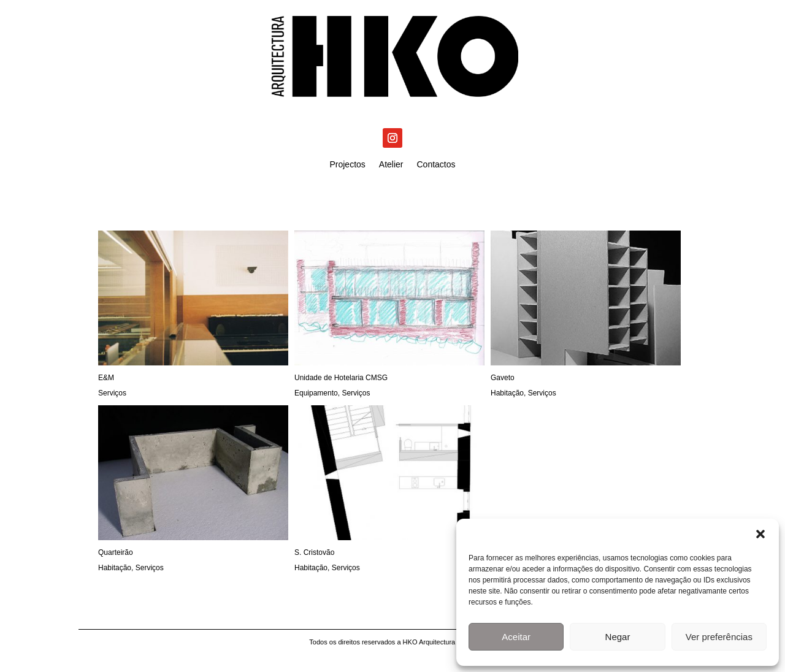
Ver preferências (719, 637)
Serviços (112, 393)
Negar (618, 637)
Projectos (347, 165)
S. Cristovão (314, 552)
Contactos (436, 165)
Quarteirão (116, 552)
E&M (106, 378)
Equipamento (316, 393)
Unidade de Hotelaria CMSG (341, 378)
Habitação (507, 393)
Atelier (391, 165)
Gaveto (503, 378)
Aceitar (516, 637)
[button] (760, 534)
